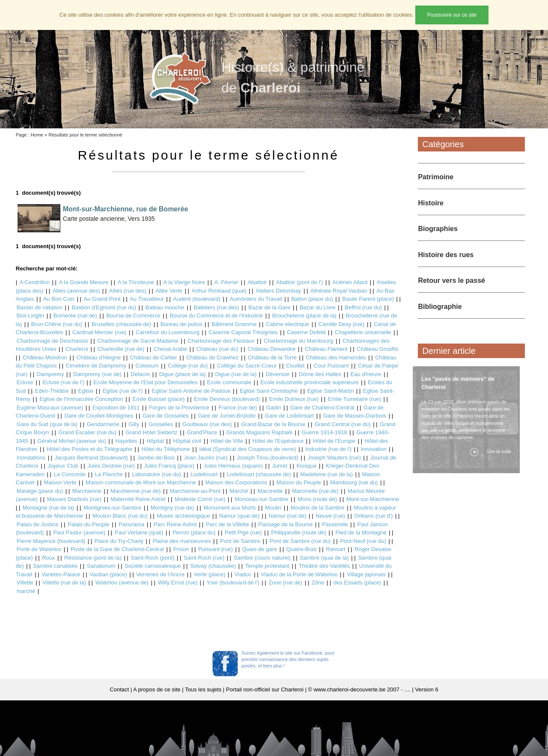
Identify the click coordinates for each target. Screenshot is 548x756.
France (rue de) (238, 408)
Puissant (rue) (216, 549)
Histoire (431, 203)
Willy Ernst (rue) (178, 583)
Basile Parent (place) (368, 299)
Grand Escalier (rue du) (87, 432)
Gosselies (161, 424)
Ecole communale (229, 382)
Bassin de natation (40, 307)
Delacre (140, 374)
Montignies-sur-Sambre (112, 508)
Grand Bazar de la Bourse (273, 424)
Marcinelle (270, 491)
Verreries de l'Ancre (160, 574)
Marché (239, 491)
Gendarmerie (103, 424)
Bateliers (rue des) (216, 307)
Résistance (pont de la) (93, 558)
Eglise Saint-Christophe (269, 391)
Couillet (295, 366)
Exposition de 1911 (116, 408)
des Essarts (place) (357, 583)
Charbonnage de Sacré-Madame (138, 341)
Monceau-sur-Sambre (262, 499)
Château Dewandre (271, 349)
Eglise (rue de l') (123, 391)
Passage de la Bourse (285, 524)
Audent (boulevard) (197, 299)
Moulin (273, 508)
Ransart (336, 549)
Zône (318, 583)
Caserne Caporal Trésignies (243, 332)
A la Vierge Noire (184, 282)
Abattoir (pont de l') (299, 282)
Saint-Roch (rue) (204, 558)
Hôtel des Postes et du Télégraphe (89, 449)
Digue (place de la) (183, 374)
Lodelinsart (204, 474)
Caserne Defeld (306, 332)
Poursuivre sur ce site (452, 15)
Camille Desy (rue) (342, 324)
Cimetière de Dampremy (96, 366)
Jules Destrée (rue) (111, 466)
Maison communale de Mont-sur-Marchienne (141, 482)
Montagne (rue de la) (49, 508)
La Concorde (70, 474)
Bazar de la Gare (269, 307)
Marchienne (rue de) (136, 491)
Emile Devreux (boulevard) (227, 399)
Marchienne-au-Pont (195, 491)
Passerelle (335, 524)
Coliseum (147, 366)
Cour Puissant (331, 366)
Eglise (86, 391)
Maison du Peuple (299, 482)
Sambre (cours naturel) (262, 558)
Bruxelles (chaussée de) (121, 324)
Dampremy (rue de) (97, 374)
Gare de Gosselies (166, 416)
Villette (25, 583)
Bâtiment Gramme (234, 324)
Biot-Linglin (30, 316)
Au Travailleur (147, 299)
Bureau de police (182, 324)
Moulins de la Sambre (318, 508)
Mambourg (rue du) (354, 482)
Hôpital (155, 441)
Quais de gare (259, 549)
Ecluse (25, 382)
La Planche (109, 474)
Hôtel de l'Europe (334, 441)
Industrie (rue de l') (328, 449)
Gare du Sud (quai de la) (47, 424)
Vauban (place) (108, 574)
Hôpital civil (187, 441)
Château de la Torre (272, 357)
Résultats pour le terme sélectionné (85, 135)
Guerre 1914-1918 (324, 432)
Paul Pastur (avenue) (79, 532)
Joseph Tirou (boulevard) (268, 458)
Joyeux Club (63, 466)
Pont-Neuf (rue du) (363, 541)
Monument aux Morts (229, 508)
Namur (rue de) (288, 516)
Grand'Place (202, 432)
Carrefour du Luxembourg (168, 332)
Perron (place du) (194, 532)
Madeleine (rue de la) (326, 474)
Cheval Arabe (170, 349)
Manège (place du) (40, 491)
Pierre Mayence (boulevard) (51, 541)
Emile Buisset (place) (158, 399)
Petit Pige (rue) (243, 532)
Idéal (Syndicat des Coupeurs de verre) (247, 449)
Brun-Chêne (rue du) (57, 324)
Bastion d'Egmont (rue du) (104, 307)
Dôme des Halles (320, 374)
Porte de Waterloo (39, 549)
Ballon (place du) (312, 299)
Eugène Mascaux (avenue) (50, 408)
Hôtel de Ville (227, 441)
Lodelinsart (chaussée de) (259, 474)
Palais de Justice (38, 524)
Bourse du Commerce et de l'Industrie (216, 316)
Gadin (274, 408)
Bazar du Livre (318, 307)
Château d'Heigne (98, 357)
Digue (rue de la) (236, 374)
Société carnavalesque (153, 566)
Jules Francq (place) (169, 466)
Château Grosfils (377, 349)
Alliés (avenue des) (76, 291)
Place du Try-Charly (119, 541)
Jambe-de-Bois (156, 458)
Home (37, 135)
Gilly (134, 424)
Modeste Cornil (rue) (200, 499)
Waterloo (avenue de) (122, 583)
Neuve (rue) (330, 516)
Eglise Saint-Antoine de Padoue (191, 391)
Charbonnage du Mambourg (299, 341)
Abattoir (257, 282)
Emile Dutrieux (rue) (294, 399)
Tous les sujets (203, 689)
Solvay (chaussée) (213, 566)
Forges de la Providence (179, 408)
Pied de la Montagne (361, 532)
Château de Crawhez (212, 357)
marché (26, 591)
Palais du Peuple (89, 524)
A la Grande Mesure (83, 282)
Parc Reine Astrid (175, 524)
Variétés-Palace (61, 574)
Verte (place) (210, 574)
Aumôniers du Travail (256, 299)
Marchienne (87, 491)
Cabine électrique (287, 324)
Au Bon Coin (59, 299)
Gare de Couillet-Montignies (99, 416)
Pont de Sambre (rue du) (300, 541)
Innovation (374, 449)
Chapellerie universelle (363, 332)
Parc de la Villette (228, 524)
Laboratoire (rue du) (156, 474)
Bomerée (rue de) (75, 316)
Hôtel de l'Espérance (278, 441)
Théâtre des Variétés (325, 566)
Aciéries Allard (350, 282)
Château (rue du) (217, 349)
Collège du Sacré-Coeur (247, 366)
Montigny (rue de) (173, 508)
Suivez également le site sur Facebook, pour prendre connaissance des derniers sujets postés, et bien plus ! (288, 659)
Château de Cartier (154, 357)
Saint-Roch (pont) (152, 558)
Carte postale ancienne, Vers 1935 (109, 219)
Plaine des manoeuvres (182, 541)
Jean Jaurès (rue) (206, 458)
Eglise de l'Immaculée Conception (81, 399)
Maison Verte (60, 482)
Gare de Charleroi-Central (322, 408)
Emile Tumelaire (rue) (354, 399)
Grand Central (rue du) (343, 424)
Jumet (279, 466)
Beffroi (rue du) (363, 307)
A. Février (226, 282)
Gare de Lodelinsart (289, 416)
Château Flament (326, 349)
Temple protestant (267, 566)
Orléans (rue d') (374, 516)
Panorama (131, 524)
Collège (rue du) (188, 366)
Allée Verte (169, 291)
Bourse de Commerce (133, 316)
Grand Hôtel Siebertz (151, 432)
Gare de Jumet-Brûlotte (227, 416)
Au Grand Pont (102, 299)
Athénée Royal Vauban (339, 291)
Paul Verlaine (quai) (139, 532)
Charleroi (77, 349)
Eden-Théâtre (52, 391)
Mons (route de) (317, 499)
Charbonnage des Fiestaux (221, 341)
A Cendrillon (35, 282)
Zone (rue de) (285, 583)
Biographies (438, 229)
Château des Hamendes (336, 357)
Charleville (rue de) (121, 349)
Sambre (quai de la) (324, 558)
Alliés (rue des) (128, 291)
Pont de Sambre (240, 541)
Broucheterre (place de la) (304, 316)
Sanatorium (101, 566)
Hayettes (126, 441)
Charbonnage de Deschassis (52, 341)
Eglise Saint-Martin (330, 391)
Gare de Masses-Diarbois (355, 416)
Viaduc (243, 574)
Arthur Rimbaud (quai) (219, 291)
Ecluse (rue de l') (63, 382)
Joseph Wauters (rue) (334, 458)
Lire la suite (497, 451)
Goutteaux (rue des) (207, 424)
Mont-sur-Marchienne (373, 499)
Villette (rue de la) (64, 583)
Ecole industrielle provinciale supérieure (310, 382)
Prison (181, 549)
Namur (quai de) (239, 516)
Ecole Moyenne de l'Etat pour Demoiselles (146, 382)
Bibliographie (440, 307)
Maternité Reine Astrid (138, 499)
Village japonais (366, 574)
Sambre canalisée (55, 566)
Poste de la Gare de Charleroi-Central (117, 549)
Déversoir (278, 374)
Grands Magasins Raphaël (259, 432)
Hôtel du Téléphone (166, 449)
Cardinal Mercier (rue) (99, 332)
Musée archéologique (183, 516)
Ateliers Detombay (278, 291)
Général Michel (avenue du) (71, 441)
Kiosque (306, 466)
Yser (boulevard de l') (233, 583)
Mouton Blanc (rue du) (120, 516)
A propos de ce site (157, 689)
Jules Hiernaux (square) (233, 466)
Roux (48, 558)
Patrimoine (436, 177)
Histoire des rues (446, 255)
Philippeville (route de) (299, 532)
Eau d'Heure (366, 374)
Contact (119, 689)
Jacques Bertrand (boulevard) (91, 458)
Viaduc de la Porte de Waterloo (299, 574)
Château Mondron (45, 357)
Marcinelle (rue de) (315, 491)
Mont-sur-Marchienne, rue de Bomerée (126, 209)
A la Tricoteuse (136, 282)
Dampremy (51, 374)
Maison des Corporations (236, 482)
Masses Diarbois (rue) (74, 499)
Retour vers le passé (451, 280)
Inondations (31, 458)
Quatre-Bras (302, 549)
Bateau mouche (165, 307)
